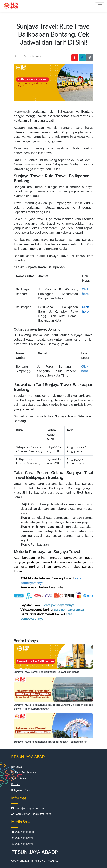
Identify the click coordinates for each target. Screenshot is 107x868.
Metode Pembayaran (24, 773)
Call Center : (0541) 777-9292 (31, 814)
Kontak (16, 784)
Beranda (16, 767)
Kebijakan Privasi (22, 790)
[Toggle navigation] (100, 6)
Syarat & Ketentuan (23, 779)
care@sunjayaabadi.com (29, 808)
